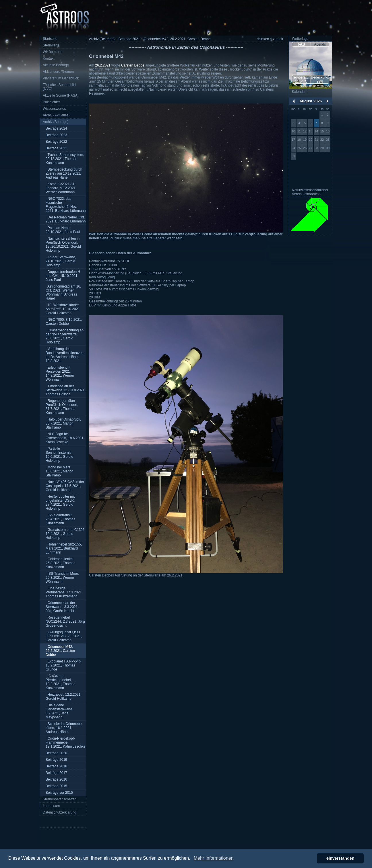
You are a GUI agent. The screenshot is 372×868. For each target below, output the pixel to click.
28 (316, 148)
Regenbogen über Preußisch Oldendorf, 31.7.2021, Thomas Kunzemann (62, 407)
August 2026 (311, 101)
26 (305, 148)
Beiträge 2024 (56, 128)
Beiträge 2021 (56, 148)
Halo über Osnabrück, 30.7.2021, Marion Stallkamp (63, 423)
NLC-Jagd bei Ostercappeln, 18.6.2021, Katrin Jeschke (65, 438)
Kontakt (49, 58)
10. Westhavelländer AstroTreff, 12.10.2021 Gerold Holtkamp (63, 309)
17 (293, 140)
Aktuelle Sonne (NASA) (61, 95)
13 (311, 131)
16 (328, 131)
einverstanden (340, 858)
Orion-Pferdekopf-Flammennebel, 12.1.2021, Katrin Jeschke (66, 742)
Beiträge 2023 (56, 135)
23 (328, 140)
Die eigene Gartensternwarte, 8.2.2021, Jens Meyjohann (59, 711)
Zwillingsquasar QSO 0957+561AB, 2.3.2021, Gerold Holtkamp (64, 636)
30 (328, 148)
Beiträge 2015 (56, 786)
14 (316, 131)
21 (316, 140)
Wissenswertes (54, 109)
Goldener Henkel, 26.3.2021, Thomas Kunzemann (60, 563)
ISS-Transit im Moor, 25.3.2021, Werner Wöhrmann (62, 578)
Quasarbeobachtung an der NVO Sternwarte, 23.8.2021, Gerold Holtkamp (65, 336)
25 (299, 148)
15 (322, 131)
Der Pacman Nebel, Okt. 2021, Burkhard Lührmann (66, 219)
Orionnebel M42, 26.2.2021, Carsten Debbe (60, 651)
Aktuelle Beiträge (56, 65)
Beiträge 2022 (56, 142)
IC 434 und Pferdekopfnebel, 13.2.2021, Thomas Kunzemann (60, 682)
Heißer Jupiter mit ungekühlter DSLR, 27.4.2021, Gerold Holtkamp (60, 503)
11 (299, 131)
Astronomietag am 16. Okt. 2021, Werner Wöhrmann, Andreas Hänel (63, 292)
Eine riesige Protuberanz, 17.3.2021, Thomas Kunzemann (64, 592)
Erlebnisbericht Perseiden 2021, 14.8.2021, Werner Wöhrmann (60, 374)
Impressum (51, 806)
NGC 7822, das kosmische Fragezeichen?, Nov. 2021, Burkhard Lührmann (66, 205)
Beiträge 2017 (56, 773)
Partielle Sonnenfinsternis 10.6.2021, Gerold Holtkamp (59, 455)
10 (293, 131)
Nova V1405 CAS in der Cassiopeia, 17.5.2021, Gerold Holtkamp (65, 486)
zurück (278, 39)
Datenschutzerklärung (60, 812)
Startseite (50, 39)
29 (322, 148)
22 (322, 140)
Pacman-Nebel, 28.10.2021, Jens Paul (63, 230)
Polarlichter (51, 102)
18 (299, 140)
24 (293, 148)
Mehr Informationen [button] (214, 858)
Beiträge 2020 (56, 753)
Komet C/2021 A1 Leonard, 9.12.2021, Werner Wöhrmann (61, 188)
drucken (263, 39)
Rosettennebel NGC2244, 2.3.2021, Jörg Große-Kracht (65, 621)
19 (305, 140)
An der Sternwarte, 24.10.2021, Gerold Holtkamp (61, 261)
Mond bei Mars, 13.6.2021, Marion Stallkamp (60, 471)
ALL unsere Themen (58, 72)
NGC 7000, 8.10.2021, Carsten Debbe (64, 322)
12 (305, 131)
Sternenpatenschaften (60, 799)
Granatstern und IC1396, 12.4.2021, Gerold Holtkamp (66, 534)
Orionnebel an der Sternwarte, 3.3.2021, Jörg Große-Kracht (62, 607)
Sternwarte (51, 45)
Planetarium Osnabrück (61, 78)
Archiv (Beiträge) (56, 122)
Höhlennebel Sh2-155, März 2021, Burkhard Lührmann (64, 548)
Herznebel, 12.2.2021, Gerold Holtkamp (64, 697)
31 (293, 156)
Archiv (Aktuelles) (56, 115)
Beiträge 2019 (56, 760)
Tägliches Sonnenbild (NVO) (59, 87)
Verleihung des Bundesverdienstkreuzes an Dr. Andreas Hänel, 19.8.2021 (64, 355)
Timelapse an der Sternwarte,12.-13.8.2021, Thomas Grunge (66, 390)
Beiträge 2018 (56, 766)
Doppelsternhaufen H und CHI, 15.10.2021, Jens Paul (63, 276)
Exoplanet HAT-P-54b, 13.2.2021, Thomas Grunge (64, 665)
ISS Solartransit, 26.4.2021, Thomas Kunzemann (60, 519)
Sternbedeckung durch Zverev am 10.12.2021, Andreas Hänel (64, 173)
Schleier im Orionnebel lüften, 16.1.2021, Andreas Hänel (64, 728)
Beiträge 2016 (56, 779)
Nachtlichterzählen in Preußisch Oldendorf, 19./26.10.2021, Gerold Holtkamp (63, 245)
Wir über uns (53, 52)
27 (311, 148)
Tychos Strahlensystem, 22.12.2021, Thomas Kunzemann (65, 159)
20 (311, 140)
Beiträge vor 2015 (59, 793)
